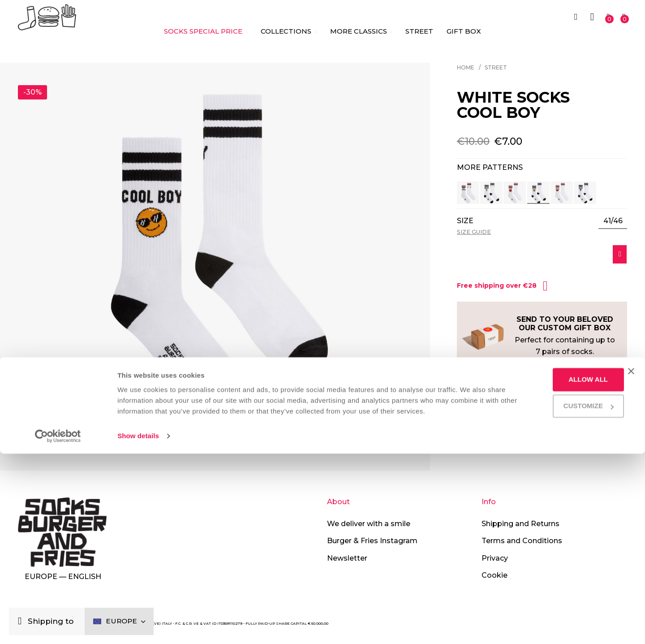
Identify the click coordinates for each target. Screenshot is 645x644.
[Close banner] (631, 551)
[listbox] (613, 221)
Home (466, 67)
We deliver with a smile (369, 524)
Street (496, 67)
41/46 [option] (613, 221)
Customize (554, 586)
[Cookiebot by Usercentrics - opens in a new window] (58, 627)
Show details (138, 626)
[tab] (542, 395)
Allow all (554, 559)
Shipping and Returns (520, 524)
